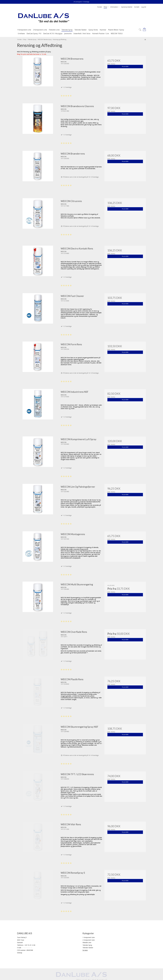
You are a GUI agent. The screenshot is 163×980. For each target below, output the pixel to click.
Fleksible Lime (87, 943)
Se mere (85, 950)
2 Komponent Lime (89, 940)
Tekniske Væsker (88, 948)
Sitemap (20, 953)
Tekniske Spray (87, 945)
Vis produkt (125, 66)
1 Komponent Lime (89, 937)
